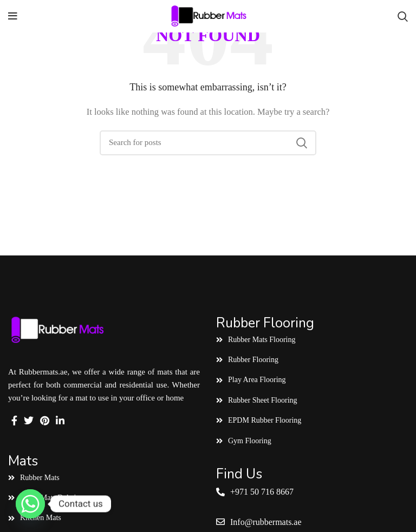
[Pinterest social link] (45, 421)
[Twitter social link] (29, 421)
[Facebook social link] (14, 421)
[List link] (104, 478)
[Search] (403, 16)
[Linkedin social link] (60, 421)
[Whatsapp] (30, 504)
